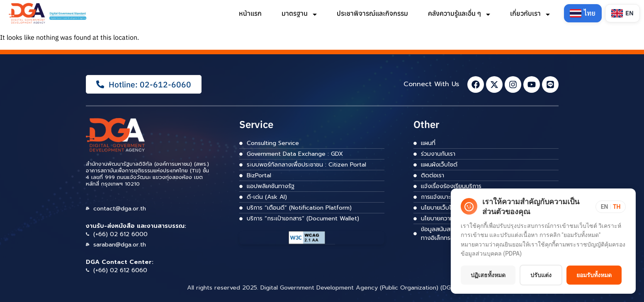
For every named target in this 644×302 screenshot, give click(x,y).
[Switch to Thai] (582, 13)
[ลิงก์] (48, 13)
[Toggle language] (610, 183)
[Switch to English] (622, 13)
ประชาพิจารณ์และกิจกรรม (372, 13)
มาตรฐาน (298, 13)
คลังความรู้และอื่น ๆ (458, 13)
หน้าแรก (249, 13)
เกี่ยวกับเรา (529, 13)
